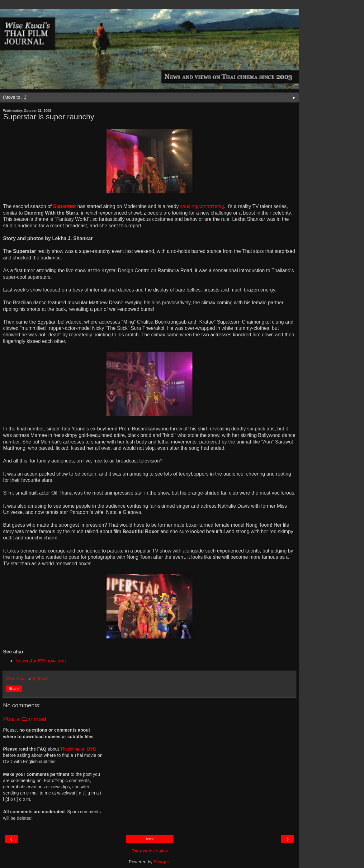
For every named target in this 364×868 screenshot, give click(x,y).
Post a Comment (25, 719)
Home (149, 839)
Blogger (161, 862)
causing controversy (202, 206)
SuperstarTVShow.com (41, 661)
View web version (149, 851)
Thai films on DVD (78, 749)
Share (14, 689)
